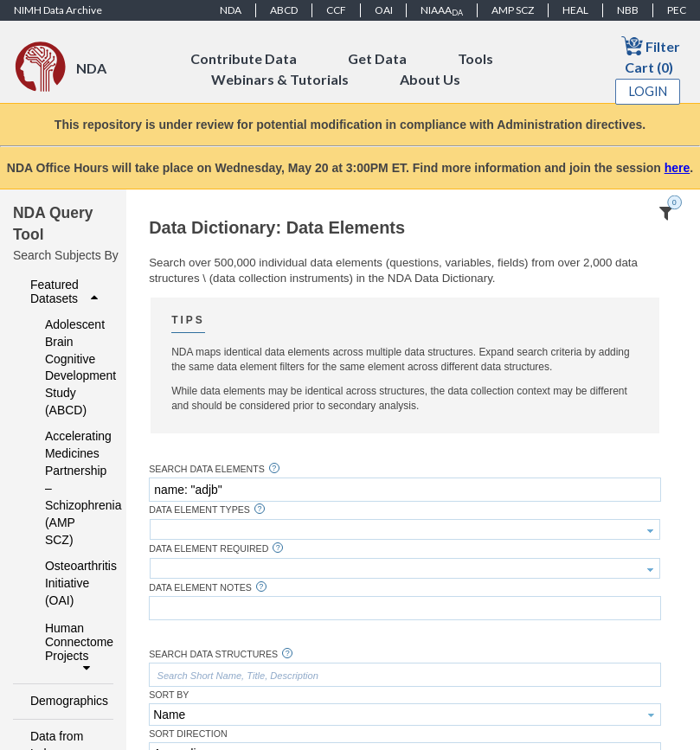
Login (648, 91)
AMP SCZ (513, 10)
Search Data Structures (213, 654)
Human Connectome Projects (74, 648)
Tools (475, 58)
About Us (430, 79)
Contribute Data (244, 58)
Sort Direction (188, 734)
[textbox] (405, 490)
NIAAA (442, 10)
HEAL (575, 10)
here (678, 168)
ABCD (284, 10)
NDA (231, 10)
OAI (384, 10)
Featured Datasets (66, 292)
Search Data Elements (207, 469)
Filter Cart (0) (651, 55)
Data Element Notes (200, 588)
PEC (677, 10)
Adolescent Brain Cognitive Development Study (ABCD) (67, 368)
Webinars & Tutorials (280, 79)
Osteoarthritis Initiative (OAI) (67, 583)
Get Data (377, 58)
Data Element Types (199, 510)
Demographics (66, 701)
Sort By (169, 695)
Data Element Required (209, 549)
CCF (336, 10)
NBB (628, 10)
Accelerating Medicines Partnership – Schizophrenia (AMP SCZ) (67, 488)
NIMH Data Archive (58, 10)
